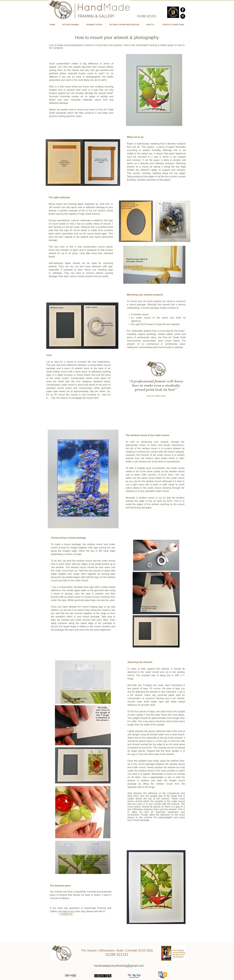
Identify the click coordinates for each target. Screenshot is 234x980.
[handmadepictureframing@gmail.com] (119, 966)
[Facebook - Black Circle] (183, 10)
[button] (151, 25)
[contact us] (66, 914)
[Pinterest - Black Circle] (183, 16)
